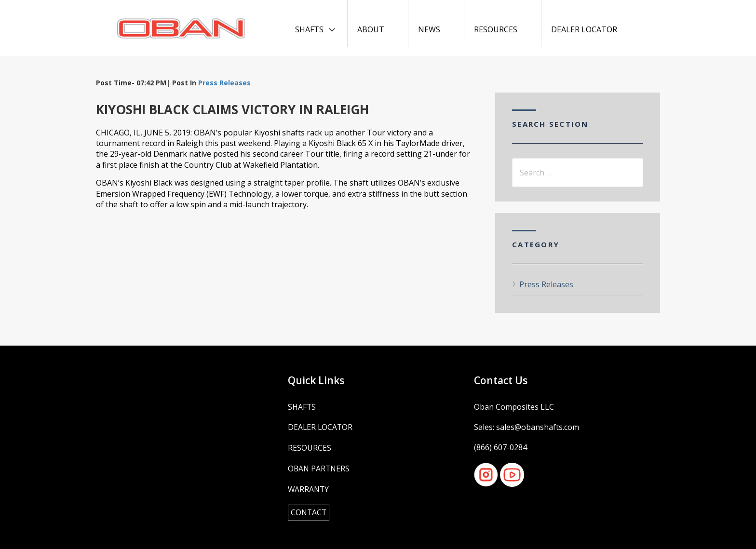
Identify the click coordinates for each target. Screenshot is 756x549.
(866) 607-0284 (500, 447)
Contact (309, 512)
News (429, 29)
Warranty (309, 488)
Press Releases (224, 83)
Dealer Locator (584, 29)
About (371, 29)
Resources (496, 29)
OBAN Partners (320, 468)
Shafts (309, 29)
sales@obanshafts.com (538, 427)
